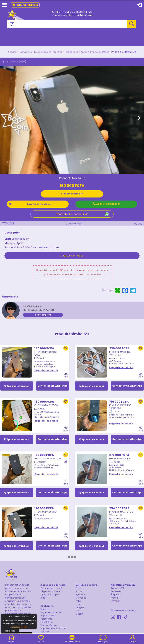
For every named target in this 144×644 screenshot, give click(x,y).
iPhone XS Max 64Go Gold (45, 350)
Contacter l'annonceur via (72, 214)
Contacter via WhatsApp (52, 383)
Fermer (34, 617)
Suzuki (79, 592)
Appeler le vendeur (18, 383)
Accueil (10, 52)
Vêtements (46, 619)
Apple (85, 52)
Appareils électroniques (53, 629)
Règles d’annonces (51, 592)
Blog (43, 598)
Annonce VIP (118, 589)
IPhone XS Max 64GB (120, 349)
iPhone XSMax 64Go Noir (48, 456)
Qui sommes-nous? (51, 589)
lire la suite (10, 631)
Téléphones (72, 52)
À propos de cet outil (19, 627)
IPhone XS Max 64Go (120, 456)
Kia (77, 611)
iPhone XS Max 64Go (45, 509)
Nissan (79, 614)
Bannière (116, 592)
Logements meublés (52, 613)
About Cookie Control (5, 617)
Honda (79, 605)
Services (45, 632)
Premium (116, 601)
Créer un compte (50, 595)
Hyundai (80, 595)
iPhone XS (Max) (101, 52)
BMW (78, 601)
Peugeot (80, 608)
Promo (114, 598)
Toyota (79, 589)
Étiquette (115, 595)
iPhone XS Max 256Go (46, 402)
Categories (23, 52)
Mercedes (81, 598)
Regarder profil (43, 315)
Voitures (45, 610)
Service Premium (25, 5)
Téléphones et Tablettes (48, 52)
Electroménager (49, 626)
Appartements (48, 616)
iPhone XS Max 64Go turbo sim (120, 403)
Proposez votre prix (72, 193)
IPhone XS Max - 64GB (121, 509)
